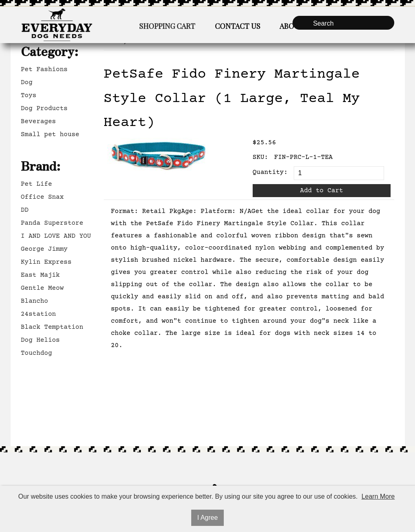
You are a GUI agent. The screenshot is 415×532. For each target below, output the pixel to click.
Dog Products (44, 109)
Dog (27, 83)
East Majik (40, 275)
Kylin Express (46, 262)
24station (38, 314)
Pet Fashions (44, 69)
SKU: (260, 157)
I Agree (208, 518)
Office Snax (42, 197)
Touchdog (36, 353)
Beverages (38, 122)
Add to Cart (322, 191)
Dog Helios (40, 340)
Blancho (34, 301)
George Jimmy (44, 249)
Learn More (378, 496)
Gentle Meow (42, 288)
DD (25, 210)
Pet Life (36, 184)
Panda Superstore (52, 223)
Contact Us (238, 26)
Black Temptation (52, 327)
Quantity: (270, 172)
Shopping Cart (167, 26)
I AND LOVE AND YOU (56, 236)
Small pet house (50, 135)
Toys (28, 96)
